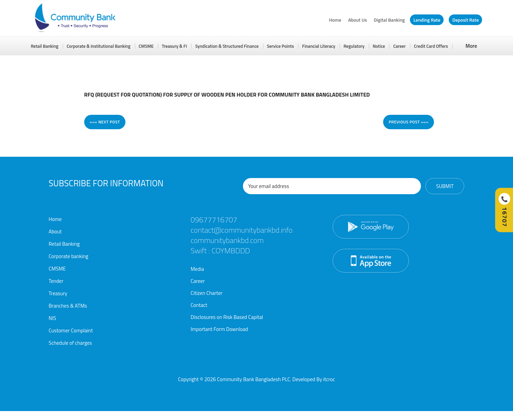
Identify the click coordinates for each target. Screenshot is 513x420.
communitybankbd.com (227, 240)
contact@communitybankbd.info (242, 230)
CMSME (146, 46)
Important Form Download (219, 329)
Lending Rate (427, 20)
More (471, 46)
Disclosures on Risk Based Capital (227, 317)
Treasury (58, 293)
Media (197, 269)
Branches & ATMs (68, 306)
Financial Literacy (319, 46)
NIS (53, 318)
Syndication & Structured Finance (227, 46)
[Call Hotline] (504, 210)
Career (399, 46)
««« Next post (105, 122)
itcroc (329, 379)
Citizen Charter (207, 293)
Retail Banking (45, 46)
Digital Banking (389, 20)
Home (335, 20)
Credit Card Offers (431, 46)
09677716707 (214, 220)
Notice (379, 46)
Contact (199, 305)
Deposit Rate (465, 20)
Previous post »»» (409, 122)
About (55, 231)
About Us (358, 20)
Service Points (281, 46)
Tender (56, 281)
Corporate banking (69, 256)
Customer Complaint (71, 330)
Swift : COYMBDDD (220, 251)
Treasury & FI (174, 46)
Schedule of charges (70, 343)
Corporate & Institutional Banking (99, 46)
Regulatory (354, 46)
